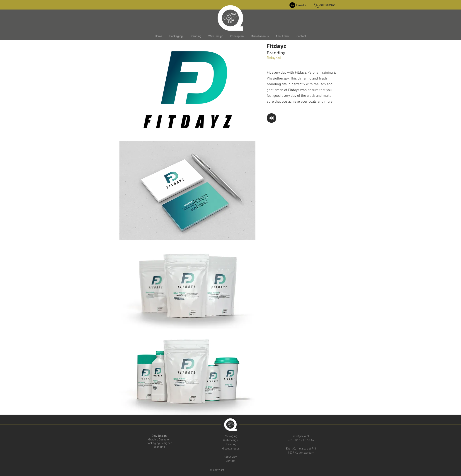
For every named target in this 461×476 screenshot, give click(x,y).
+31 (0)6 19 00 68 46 (301, 440)
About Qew (231, 457)
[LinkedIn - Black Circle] (292, 5)
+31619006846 (327, 5)
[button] (176, 37)
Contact (230, 461)
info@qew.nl (301, 436)
